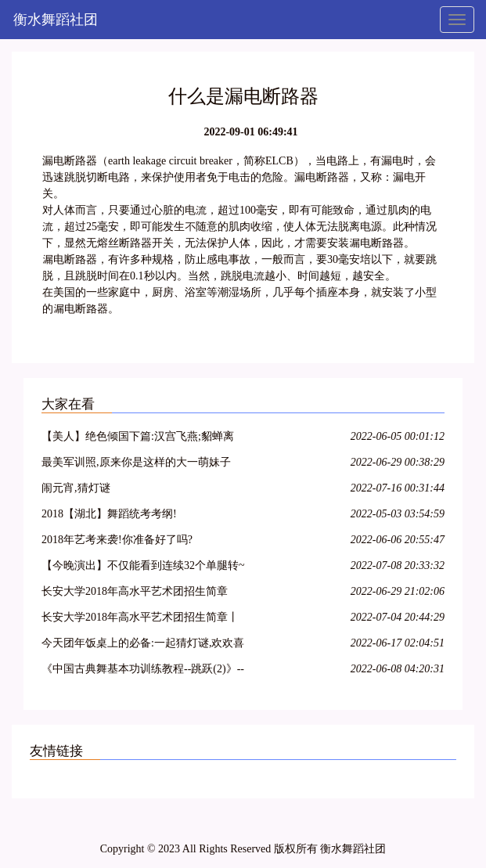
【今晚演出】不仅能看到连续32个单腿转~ (143, 565)
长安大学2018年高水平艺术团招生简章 (135, 591)
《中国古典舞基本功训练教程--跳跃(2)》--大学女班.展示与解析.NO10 (143, 671)
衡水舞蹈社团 (56, 20)
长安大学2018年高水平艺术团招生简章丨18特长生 (140, 619)
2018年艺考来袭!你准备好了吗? (117, 540)
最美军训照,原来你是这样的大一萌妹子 (136, 462)
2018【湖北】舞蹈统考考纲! (109, 514)
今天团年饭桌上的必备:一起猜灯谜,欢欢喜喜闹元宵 (143, 645)
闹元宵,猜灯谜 (76, 488)
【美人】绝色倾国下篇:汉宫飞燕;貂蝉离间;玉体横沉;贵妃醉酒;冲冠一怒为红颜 (138, 439)
